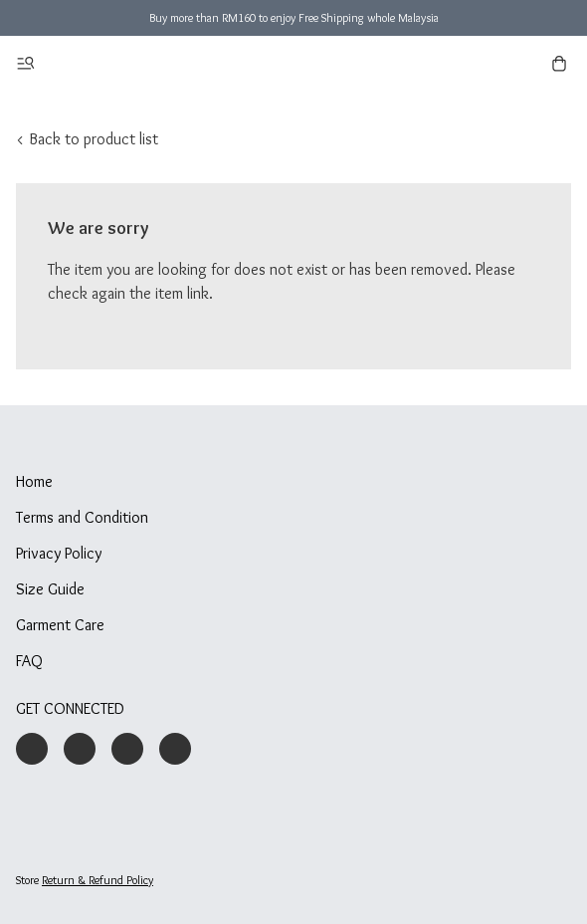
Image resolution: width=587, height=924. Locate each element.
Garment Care (60, 625)
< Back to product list (87, 139)
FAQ (29, 661)
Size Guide (50, 589)
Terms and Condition (82, 517)
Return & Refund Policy (98, 880)
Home (34, 481)
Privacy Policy (59, 553)
